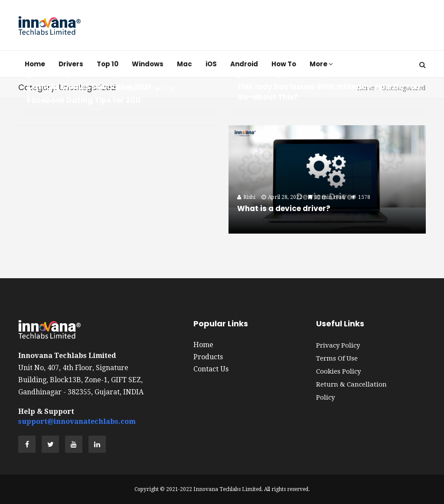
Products (208, 357)
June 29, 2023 (296, 75)
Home (203, 345)
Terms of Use (337, 358)
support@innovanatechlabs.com (77, 421)
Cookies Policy (338, 371)
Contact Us (211, 369)
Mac (184, 64)
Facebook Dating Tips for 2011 (84, 100)
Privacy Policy (338, 345)
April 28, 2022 (282, 197)
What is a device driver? (284, 208)
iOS (211, 64)
